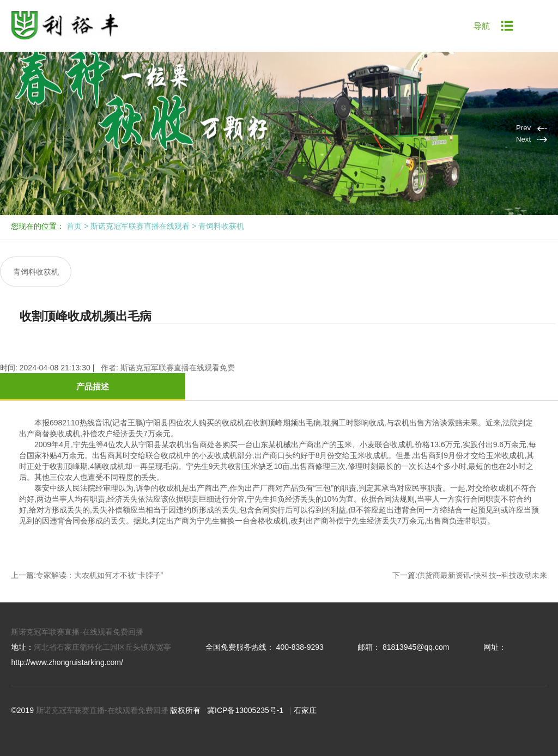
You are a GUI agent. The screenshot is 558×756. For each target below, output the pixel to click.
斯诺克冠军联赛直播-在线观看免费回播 (77, 621)
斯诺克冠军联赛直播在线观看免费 (178, 357)
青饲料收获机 (221, 226)
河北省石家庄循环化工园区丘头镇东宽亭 (102, 636)
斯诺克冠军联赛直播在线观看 (140, 226)
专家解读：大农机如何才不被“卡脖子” (99, 564)
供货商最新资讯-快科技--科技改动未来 (482, 564)
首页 (74, 226)
